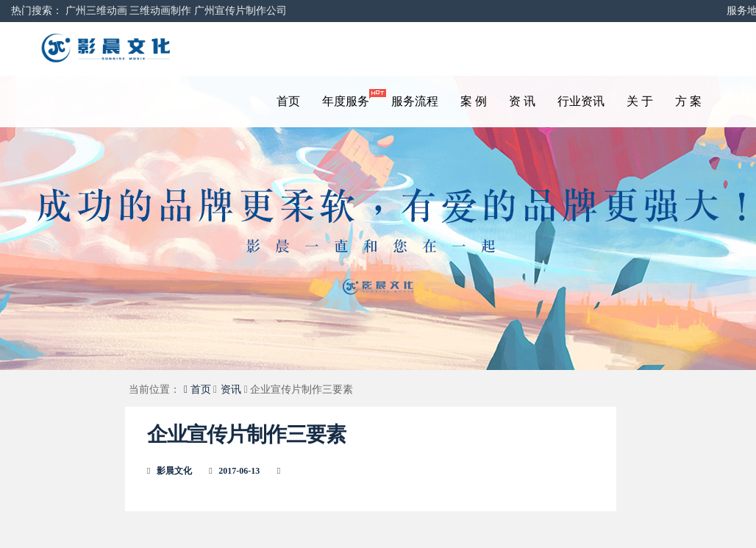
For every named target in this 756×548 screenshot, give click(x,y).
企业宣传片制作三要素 (246, 434)
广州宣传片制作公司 (240, 11)
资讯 (231, 389)
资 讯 (522, 101)
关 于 (640, 101)
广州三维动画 (96, 11)
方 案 (688, 101)
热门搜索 (32, 11)
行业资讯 (581, 101)
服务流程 (415, 101)
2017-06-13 (239, 471)
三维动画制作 (160, 11)
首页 (288, 101)
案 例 (474, 101)
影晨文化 (174, 471)
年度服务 (351, 98)
